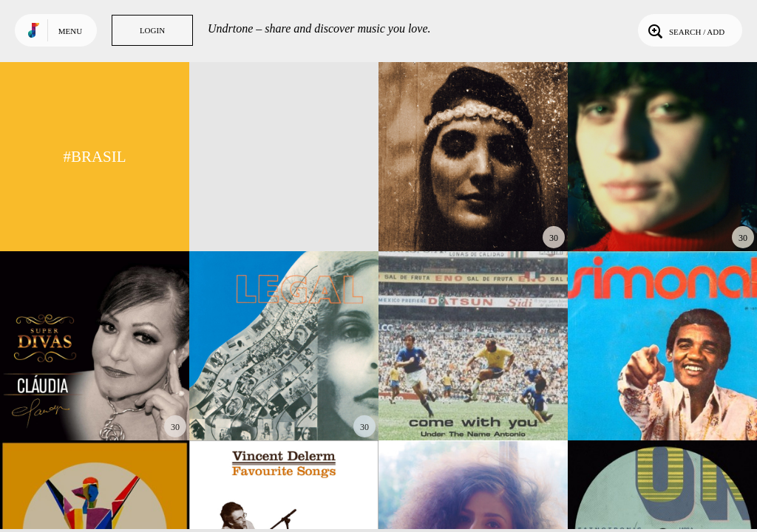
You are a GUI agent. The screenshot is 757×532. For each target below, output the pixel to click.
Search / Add (685, 30)
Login (152, 30)
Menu (70, 31)
